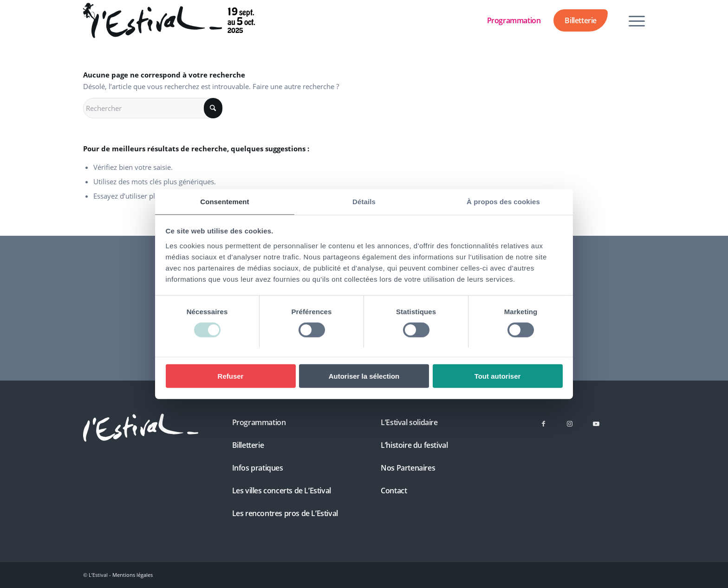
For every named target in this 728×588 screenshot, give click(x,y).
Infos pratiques (258, 468)
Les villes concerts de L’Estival (282, 491)
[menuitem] (634, 20)
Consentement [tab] (224, 201)
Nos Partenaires (408, 468)
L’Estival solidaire (409, 422)
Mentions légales (133, 575)
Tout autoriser (498, 376)
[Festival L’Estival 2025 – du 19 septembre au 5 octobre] (153, 20)
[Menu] (634, 20)
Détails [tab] (364, 201)
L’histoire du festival (414, 445)
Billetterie (581, 20)
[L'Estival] (141, 428)
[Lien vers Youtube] (596, 423)
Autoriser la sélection (364, 376)
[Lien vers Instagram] (570, 423)
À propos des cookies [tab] (503, 201)
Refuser (231, 376)
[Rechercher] (153, 108)
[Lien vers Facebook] (543, 423)
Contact (394, 491)
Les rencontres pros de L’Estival (285, 513)
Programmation (514, 20)
